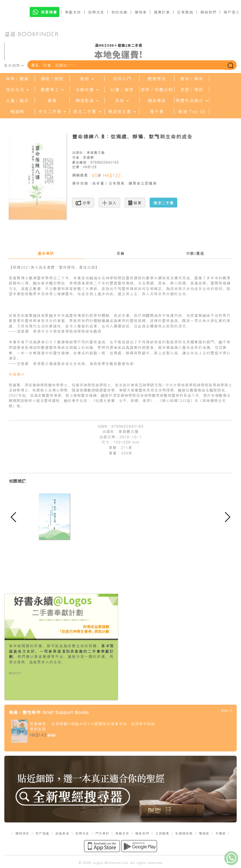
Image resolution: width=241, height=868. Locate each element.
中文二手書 (52, 111)
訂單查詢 (185, 12)
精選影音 (87, 100)
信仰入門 (122, 78)
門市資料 (102, 833)
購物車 (141, 12)
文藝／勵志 (17, 100)
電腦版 (204, 833)
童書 (52, 100)
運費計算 (162, 12)
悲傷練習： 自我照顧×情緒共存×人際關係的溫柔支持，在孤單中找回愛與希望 (92, 726)
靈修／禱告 (192, 78)
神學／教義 (17, 78)
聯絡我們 (208, 12)
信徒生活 (17, 89)
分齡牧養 (87, 89)
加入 (109, 203)
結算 (135, 203)
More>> (15, 673)
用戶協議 (42, 833)
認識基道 (62, 833)
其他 (122, 100)
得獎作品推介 (192, 100)
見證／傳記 (192, 89)
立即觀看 (162, 833)
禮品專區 (157, 100)
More (227, 711)
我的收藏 (119, 12)
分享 (83, 203)
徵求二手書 (163, 203)
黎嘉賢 (89, 157)
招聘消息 (96, 12)
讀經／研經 (52, 78)
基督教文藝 (96, 152)
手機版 (221, 833)
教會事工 (52, 89)
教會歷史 (157, 78)
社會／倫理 (122, 89)
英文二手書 (87, 111)
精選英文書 (122, 111)
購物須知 (22, 833)
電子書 (157, 111)
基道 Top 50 (192, 111)
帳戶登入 (232, 12)
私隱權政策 (184, 833)
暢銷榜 (17, 111)
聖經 (87, 78)
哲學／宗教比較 (157, 89)
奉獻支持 (73, 12)
